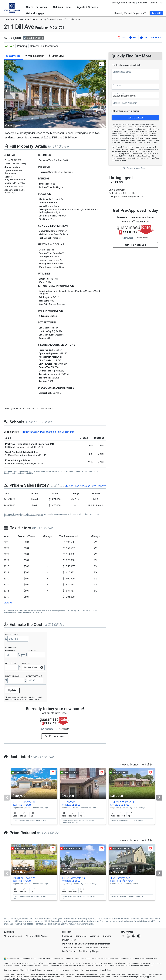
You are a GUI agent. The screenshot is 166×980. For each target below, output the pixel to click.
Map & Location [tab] (35, 56)
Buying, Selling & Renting (123, 3)
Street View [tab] (56, 56)
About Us (142, 3)
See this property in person (127, 111)
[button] (156, 13)
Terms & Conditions (72, 948)
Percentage (10, 650)
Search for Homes (37, 7)
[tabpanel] (55, 94)
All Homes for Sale (13, 936)
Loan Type (26, 663)
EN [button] (162, 3)
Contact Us (81, 936)
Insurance (13, 676)
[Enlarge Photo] (102, 64)
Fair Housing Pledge (89, 951)
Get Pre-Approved (135, 245)
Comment (122, 72)
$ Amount (32, 650)
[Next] (159, 798)
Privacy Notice (121, 160)
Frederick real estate (23, 924)
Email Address (119, 93)
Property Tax (33, 676)
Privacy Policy (69, 940)
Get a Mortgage (36, 13)
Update (12, 690)
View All (8, 603)
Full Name (117, 85)
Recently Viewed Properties (130, 13)
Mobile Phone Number (125, 103)
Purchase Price (12, 634)
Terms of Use (154, 158)
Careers (154, 3)
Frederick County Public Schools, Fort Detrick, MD (48, 432)
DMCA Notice (69, 951)
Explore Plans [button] (151, 959)
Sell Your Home (63, 7)
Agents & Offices (88, 7)
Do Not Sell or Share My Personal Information (86, 944)
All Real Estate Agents (37, 936)
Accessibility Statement (97, 948)
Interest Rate (11, 663)
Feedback (67, 936)
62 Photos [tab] (13, 56)
